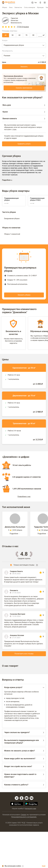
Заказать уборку (24, 295)
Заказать (24, 67)
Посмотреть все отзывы (24, 654)
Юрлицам (40, 7)
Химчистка (18, 7)
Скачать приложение (24, 88)
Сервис (24, 815)
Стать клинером (30, 7)
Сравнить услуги (24, 144)
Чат (36, 3)
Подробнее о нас (24, 497)
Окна (11, 7)
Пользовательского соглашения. (24, 817)
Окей (44, 866)
